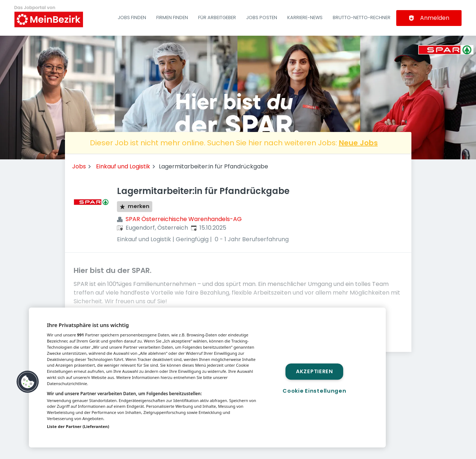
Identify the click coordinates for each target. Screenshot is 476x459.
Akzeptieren (315, 371)
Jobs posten (262, 17)
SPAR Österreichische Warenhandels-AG (184, 219)
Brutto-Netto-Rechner (362, 17)
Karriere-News (305, 17)
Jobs (79, 166)
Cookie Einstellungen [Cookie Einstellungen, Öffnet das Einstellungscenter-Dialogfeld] (314, 391)
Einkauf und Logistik (123, 166)
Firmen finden (172, 17)
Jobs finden (132, 17)
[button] (28, 382)
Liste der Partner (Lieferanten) (78, 426)
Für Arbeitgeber (217, 17)
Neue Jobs (358, 143)
